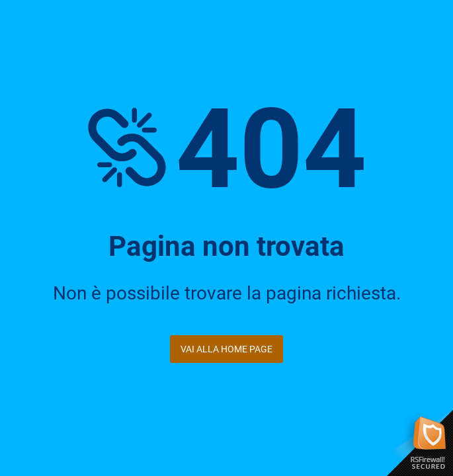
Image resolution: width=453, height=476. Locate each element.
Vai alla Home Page (226, 349)
